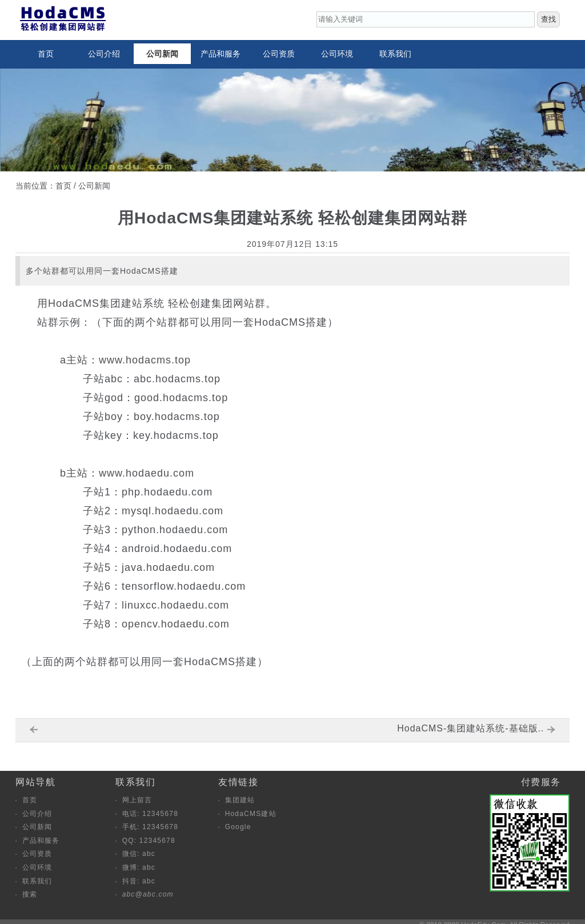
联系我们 (395, 54)
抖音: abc (139, 881)
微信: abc (139, 854)
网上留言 (137, 800)
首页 (46, 54)
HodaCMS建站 (251, 814)
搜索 (30, 894)
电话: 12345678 (150, 814)
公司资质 (279, 54)
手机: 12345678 (150, 827)
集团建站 (240, 800)
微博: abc (139, 867)
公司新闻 (162, 54)
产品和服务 (221, 54)
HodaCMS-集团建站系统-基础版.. (470, 728)
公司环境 (337, 54)
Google (238, 827)
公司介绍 (104, 54)
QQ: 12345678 (149, 841)
